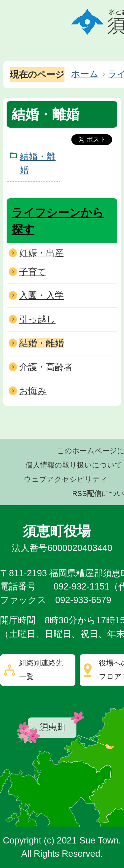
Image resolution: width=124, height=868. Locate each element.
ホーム (85, 74)
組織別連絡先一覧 (41, 670)
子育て (33, 272)
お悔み (33, 391)
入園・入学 (41, 295)
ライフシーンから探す (58, 221)
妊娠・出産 (41, 253)
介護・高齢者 (46, 367)
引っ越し (37, 319)
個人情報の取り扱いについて (74, 465)
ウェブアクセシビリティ (66, 479)
